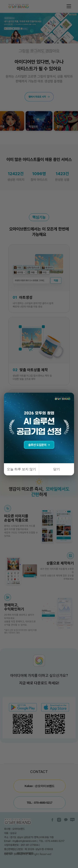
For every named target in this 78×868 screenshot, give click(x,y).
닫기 (57, 469)
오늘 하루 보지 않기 (21, 469)
